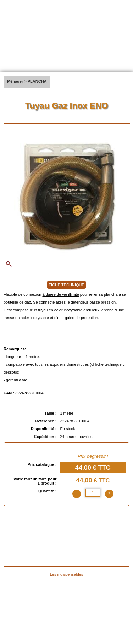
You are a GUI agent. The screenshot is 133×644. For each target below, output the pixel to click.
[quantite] (93, 493)
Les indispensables (67, 574)
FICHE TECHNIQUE (66, 285)
